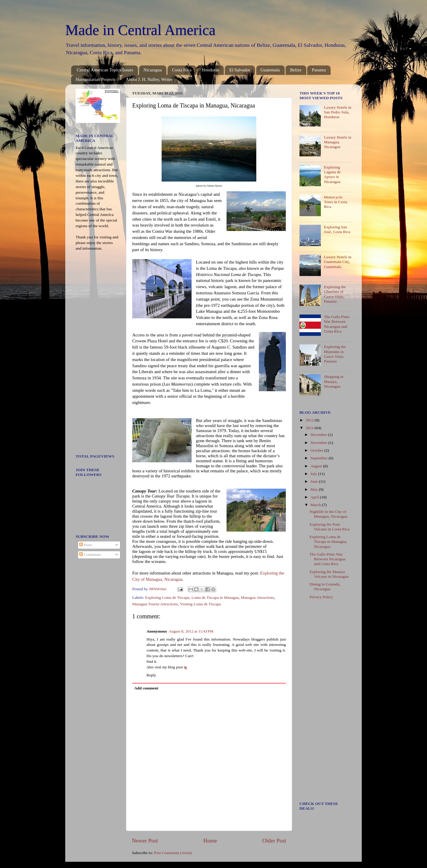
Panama (319, 70)
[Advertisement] (93, 354)
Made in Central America (140, 30)
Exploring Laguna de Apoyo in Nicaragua (332, 174)
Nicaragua (153, 70)
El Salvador (240, 70)
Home (210, 841)
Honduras (210, 70)
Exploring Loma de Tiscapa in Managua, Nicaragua (328, 542)
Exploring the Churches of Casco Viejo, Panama (335, 294)
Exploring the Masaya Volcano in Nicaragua (329, 574)
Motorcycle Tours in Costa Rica (336, 202)
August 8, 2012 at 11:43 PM (191, 631)
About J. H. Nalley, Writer (149, 79)
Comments (90, 555)
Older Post (274, 841)
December (319, 435)
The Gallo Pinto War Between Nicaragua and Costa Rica (337, 324)
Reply (151, 675)
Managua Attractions (258, 597)
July (314, 474)
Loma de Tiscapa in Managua (215, 597)
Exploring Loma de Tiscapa (167, 597)
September (320, 458)
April (315, 497)
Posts (86, 545)
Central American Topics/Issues (105, 70)
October (317, 450)
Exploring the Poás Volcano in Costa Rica (330, 527)
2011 (310, 428)
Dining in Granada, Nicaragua (325, 587)
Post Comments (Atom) (173, 853)
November (319, 443)
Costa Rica (182, 70)
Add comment (146, 688)
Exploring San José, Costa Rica (337, 229)
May (315, 489)
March (316, 505)
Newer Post (145, 841)
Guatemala (270, 70)
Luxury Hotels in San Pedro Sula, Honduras (337, 112)
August (317, 466)
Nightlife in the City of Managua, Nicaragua (328, 514)
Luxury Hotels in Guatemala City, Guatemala (337, 262)
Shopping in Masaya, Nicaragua (334, 381)
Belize (296, 70)
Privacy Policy (321, 597)
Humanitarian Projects (96, 79)
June (315, 481)
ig (185, 667)
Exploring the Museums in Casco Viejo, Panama (335, 354)
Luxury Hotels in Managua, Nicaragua (337, 142)
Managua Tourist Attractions (155, 604)
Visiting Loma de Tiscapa (200, 604)
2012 (310, 420)
